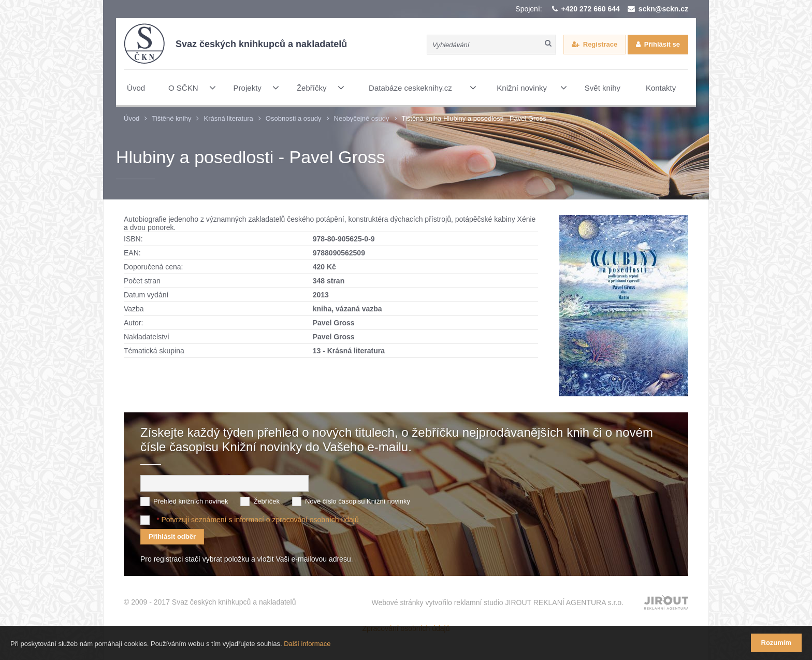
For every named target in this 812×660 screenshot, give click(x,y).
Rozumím (777, 643)
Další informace (307, 644)
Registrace (600, 44)
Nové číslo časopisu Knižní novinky (358, 501)
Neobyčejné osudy (362, 118)
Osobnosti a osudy (294, 118)
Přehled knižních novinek (191, 501)
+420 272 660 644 (591, 9)
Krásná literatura (228, 118)
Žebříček (266, 501)
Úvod (132, 118)
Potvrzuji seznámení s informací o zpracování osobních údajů (260, 520)
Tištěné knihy (171, 118)
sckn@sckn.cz (663, 9)
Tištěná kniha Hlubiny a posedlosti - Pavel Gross (474, 118)
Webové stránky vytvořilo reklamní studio (497, 602)
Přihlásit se (662, 44)
